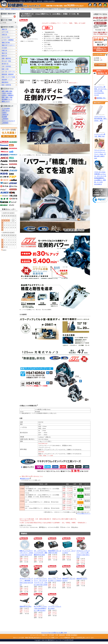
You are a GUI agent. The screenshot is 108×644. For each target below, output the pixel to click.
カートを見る (52, 633)
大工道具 (4, 48)
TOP (65, 633)
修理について (6, 101)
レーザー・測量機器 (8, 40)
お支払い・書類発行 (8, 95)
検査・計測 (5, 69)
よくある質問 (6, 109)
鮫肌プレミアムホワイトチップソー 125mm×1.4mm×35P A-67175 (26, 553)
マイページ (45, 633)
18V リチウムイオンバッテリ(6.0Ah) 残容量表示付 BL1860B (41, 553)
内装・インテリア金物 (8, 77)
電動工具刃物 (6, 43)
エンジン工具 (6, 37)
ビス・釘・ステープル (8, 72)
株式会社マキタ (25, 478)
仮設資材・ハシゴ (7, 80)
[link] (100, 200)
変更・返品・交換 (7, 97)
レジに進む (60, 633)
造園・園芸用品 (6, 58)
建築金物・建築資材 (8, 74)
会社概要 (4, 117)
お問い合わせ (6, 111)
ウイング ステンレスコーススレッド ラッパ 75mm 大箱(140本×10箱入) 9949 (100, 154)
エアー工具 (5, 32)
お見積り (4, 113)
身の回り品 (5, 64)
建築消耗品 (5, 82)
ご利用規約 (5, 119)
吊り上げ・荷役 (6, 61)
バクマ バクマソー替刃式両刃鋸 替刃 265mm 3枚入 (101, 119)
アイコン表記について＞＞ (84, 513)
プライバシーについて (8, 121)
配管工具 (4, 56)
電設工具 (4, 53)
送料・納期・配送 (7, 91)
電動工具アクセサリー (8, 45)
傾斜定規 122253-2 (82, 579)
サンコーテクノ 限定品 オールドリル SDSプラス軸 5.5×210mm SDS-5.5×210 (101, 91)
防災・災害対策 (6, 85)
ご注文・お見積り (7, 93)
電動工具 (4, 29)
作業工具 (4, 51)
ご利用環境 (5, 123)
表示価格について (7, 99)
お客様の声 (5, 115)
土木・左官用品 (6, 66)
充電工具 (4, 35)
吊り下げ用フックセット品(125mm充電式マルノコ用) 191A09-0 (40, 608)
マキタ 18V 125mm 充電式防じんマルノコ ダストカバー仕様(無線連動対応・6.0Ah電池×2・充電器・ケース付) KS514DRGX (100, 178)
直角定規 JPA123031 (26, 606)
